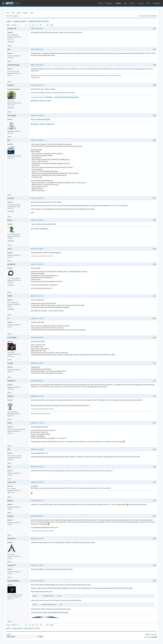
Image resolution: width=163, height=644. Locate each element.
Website (12, 42)
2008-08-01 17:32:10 (37, 318)
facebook (42, 124)
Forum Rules (48, 97)
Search (19, 13)
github (36, 124)
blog (32, 124)
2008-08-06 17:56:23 (37, 363)
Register (25, 13)
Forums (118, 3)
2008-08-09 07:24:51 (37, 381)
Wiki (126, 3)
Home (101, 3)
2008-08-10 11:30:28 (37, 396)
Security (141, 3)
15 (41, 25)
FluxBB (154, 637)
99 (48, 25)
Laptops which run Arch (38, 21)
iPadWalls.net (44, 229)
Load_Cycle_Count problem (48, 612)
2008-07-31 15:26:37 (37, 220)
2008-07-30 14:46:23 (37, 115)
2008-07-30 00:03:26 (37, 85)
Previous (14, 25)
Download (156, 3)
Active (146, 16)
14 (37, 25)
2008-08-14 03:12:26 (37, 482)
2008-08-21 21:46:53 (37, 565)
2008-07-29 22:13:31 (37, 49)
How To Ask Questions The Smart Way (67, 97)
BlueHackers (35, 101)
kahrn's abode (35, 229)
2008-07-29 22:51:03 (37, 65)
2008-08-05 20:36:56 (37, 337)
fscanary (42, 101)
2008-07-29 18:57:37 (37, 29)
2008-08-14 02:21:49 (37, 467)
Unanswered (153, 16)
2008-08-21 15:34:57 (37, 539)
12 (30, 25)
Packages (109, 3)
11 (26, 25)
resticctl (49, 101)
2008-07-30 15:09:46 (37, 140)
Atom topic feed (152, 634)
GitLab (132, 3)
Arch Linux (11, 3)
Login (32, 13)
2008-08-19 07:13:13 (37, 501)
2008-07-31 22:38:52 (37, 249)
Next (52, 25)
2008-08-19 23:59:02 (37, 516)
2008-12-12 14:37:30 (37, 581)
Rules (13, 13)
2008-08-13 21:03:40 (37, 449)
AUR (148, 3)
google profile (50, 124)
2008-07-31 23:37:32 (37, 296)
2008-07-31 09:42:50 (37, 198)
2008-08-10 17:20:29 (37, 423)
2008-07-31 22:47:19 (37, 264)
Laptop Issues (20, 21)
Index (8, 13)
